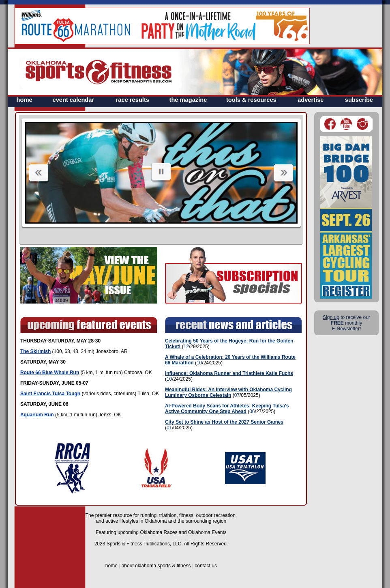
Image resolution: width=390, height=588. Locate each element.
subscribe (359, 100)
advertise (311, 100)
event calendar (74, 100)
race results (133, 100)
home (25, 100)
